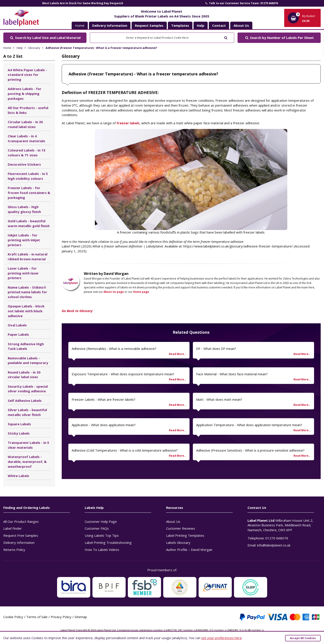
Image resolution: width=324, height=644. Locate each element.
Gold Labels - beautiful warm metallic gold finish (29, 223)
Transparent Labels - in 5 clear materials (28, 445)
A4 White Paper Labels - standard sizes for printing (27, 75)
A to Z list (13, 56)
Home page (141, 292)
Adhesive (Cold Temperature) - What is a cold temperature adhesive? (125, 450)
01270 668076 (277, 538)
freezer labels (128, 123)
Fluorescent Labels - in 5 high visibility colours (28, 176)
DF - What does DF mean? (216, 349)
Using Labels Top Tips (102, 535)
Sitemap (81, 617)
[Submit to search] (226, 37)
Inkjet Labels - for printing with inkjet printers (24, 240)
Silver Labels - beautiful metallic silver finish (27, 412)
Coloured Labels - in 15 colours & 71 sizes (27, 153)
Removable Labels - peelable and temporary (28, 360)
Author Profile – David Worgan (189, 550)
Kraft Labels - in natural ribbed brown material (28, 257)
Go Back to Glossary (77, 311)
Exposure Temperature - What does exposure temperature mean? (123, 374)
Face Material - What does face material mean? (232, 374)
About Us (173, 521)
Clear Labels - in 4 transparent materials (26, 138)
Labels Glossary (178, 542)
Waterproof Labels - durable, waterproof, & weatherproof (27, 462)
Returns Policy (14, 550)
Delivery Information (19, 542)
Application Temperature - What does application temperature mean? (249, 425)
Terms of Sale (37, 617)
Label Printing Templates (185, 535)
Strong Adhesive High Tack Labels (26, 346)
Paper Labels (18, 334)
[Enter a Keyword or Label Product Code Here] (162, 38)
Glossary (34, 48)
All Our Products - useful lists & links (28, 110)
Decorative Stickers (24, 164)
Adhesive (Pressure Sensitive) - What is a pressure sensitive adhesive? (250, 450)
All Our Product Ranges (21, 521)
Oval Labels (17, 325)
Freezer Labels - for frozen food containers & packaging (29, 193)
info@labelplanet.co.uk (274, 545)
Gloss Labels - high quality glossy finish (24, 209)
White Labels (18, 476)
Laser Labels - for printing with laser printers (23, 273)
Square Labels (19, 424)
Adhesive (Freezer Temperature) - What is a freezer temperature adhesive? (101, 48)
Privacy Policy (61, 617)
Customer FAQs (97, 528)
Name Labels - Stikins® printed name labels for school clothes (27, 292)
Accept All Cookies (303, 638)
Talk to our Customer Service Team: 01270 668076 (241, 3)
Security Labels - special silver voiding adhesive (28, 389)
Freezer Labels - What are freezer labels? (104, 399)
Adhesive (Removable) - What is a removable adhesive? (114, 349)
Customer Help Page (101, 521)
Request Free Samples (21, 535)
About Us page (114, 292)
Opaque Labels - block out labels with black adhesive (26, 311)
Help (20, 48)
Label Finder (13, 528)
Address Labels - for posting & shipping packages (25, 94)
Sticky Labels (19, 433)
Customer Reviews (181, 528)
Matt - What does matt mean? (219, 399)
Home (80, 25)
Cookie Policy (13, 617)
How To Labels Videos (102, 550)
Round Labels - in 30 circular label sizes (24, 375)
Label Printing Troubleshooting (108, 542)
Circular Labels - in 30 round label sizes (25, 124)
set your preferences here (221, 638)
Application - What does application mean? (104, 425)
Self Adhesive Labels (25, 401)
